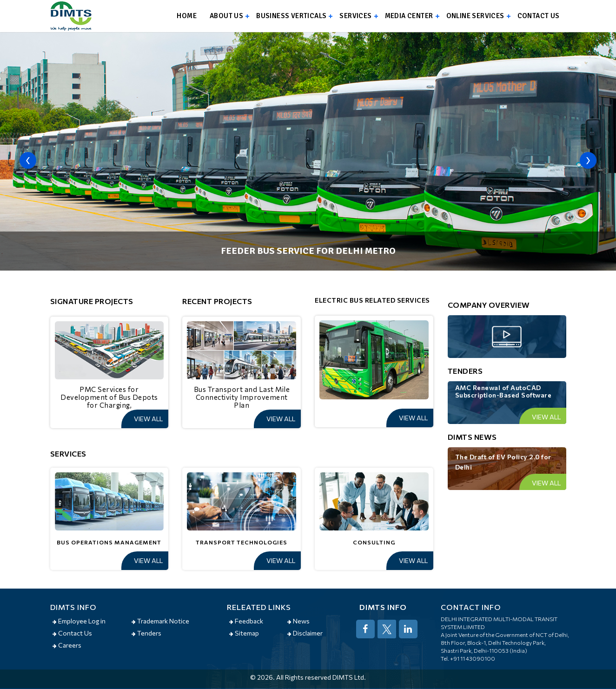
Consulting (374, 542)
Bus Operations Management (109, 542)
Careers (67, 645)
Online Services (475, 16)
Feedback (246, 621)
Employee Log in (79, 621)
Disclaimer (305, 633)
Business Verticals (291, 16)
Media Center (409, 16)
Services (355, 16)
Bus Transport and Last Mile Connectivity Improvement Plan (242, 397)
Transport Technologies (242, 542)
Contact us (539, 16)
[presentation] (28, 160)
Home (187, 16)
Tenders (146, 633)
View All (148, 419)
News (298, 621)
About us (226, 16)
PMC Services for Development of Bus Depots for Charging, (109, 397)
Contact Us (72, 633)
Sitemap (244, 633)
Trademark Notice (160, 621)
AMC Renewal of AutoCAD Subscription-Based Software (503, 391)
